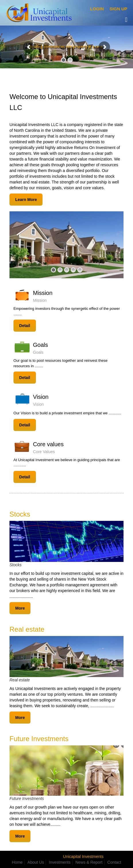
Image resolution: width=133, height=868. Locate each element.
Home (17, 862)
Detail (25, 326)
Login (97, 9)
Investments (60, 862)
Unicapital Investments (83, 857)
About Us (36, 862)
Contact (114, 862)
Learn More (26, 200)
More (20, 608)
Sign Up (118, 9)
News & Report (89, 862)
